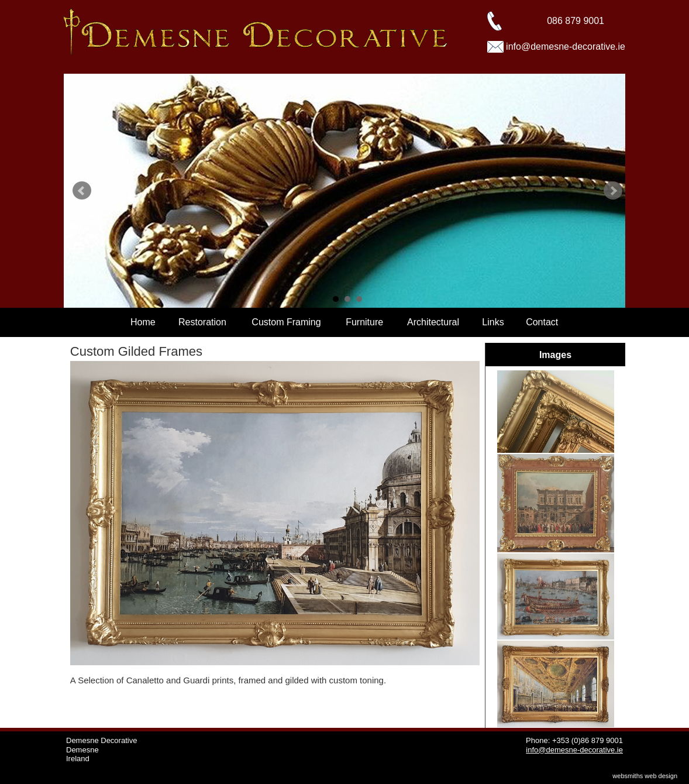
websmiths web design (645, 776)
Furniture (364, 322)
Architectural (433, 322)
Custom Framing (286, 322)
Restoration (202, 322)
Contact (542, 322)
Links (493, 322)
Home (143, 322)
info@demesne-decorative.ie (566, 47)
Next (613, 191)
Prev (82, 191)
